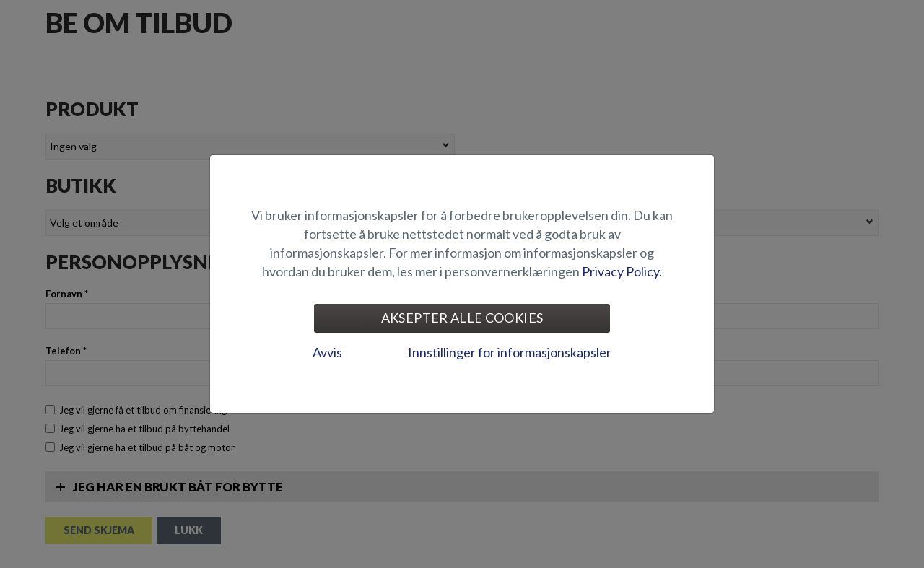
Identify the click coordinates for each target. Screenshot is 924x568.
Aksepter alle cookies (462, 318)
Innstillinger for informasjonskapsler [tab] (510, 352)
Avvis (327, 352)
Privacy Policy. (622, 271)
